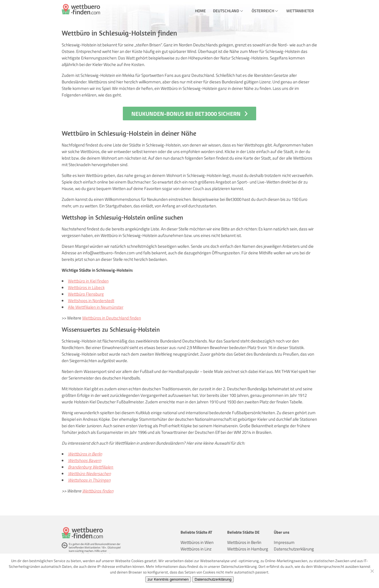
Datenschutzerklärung (294, 549)
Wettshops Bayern (85, 460)
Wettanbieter (300, 11)
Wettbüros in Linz (196, 549)
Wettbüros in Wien (197, 542)
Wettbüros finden (98, 491)
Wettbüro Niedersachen (89, 474)
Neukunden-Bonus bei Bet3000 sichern (186, 114)
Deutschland (226, 11)
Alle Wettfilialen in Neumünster (96, 307)
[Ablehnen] (372, 571)
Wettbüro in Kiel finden (88, 281)
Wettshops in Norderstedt (91, 301)
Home (200, 11)
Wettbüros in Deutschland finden (112, 318)
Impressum (284, 542)
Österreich (263, 11)
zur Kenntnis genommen (168, 579)
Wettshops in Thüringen (89, 480)
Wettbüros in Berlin (85, 454)
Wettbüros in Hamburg (248, 549)
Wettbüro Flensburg (86, 294)
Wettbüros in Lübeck (86, 287)
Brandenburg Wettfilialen (91, 467)
